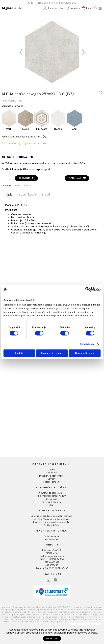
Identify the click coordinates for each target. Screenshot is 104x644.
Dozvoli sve (85, 353)
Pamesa (27, 186)
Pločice (18, 186)
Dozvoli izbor (52, 353)
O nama (51, 470)
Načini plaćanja (51, 536)
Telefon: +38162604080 (52, 559)
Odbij (19, 353)
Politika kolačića (51, 525)
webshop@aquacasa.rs (52, 556)
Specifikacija (27, 195)
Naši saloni (51, 473)
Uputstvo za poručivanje (51, 493)
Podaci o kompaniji (51, 482)
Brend (46, 195)
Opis (9, 195)
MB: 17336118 (52, 565)
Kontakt (51, 479)
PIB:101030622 (52, 562)
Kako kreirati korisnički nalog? (51, 496)
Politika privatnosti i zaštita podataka (51, 522)
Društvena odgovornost (51, 476)
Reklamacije (51, 499)
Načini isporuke (51, 539)
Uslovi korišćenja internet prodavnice (51, 519)
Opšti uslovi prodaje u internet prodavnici (51, 516)
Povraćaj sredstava (51, 502)
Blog (51, 505)
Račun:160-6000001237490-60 (52, 568)
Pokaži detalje (87, 344)
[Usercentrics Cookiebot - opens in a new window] (88, 289)
